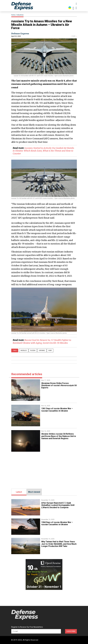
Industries (20, 15)
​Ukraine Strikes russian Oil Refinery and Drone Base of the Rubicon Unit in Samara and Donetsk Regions (59, 436)
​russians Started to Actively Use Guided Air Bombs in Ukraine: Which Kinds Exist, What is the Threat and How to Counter (43, 151)
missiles (24, 350)
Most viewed (34, 492)
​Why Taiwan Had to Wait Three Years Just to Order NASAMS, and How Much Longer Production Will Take (58, 544)
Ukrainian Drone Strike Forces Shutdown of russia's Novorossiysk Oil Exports (58, 385)
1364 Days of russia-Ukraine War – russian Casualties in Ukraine (57, 523)
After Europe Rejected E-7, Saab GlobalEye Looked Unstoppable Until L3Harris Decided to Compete (58, 505)
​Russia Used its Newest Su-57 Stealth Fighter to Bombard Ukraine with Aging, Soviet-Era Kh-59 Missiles (42, 341)
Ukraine (42, 350)
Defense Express (20, 34)
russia (33, 350)
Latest (19, 492)
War (50, 350)
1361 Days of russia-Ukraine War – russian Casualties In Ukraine (57, 410)
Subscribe (71, 631)
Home (13, 15)
